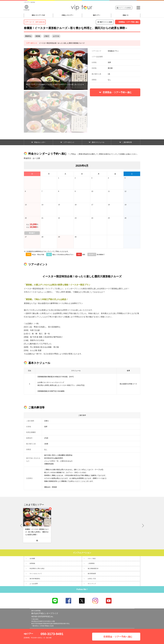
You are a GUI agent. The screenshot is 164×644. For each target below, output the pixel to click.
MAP (71, 377)
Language (26, 8)
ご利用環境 (91, 563)
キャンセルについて (36, 574)
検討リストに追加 (106, 22)
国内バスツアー (38, 15)
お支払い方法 (92, 579)
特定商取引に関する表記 (37, 568)
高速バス (126, 15)
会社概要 (32, 559)
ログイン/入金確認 (124, 8)
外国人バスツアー (68, 15)
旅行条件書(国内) (35, 579)
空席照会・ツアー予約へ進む (129, 22)
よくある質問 (34, 584)
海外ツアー (97, 15)
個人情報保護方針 (93, 568)
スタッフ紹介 (92, 559)
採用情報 (32, 563)
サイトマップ (92, 584)
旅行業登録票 (92, 574)
